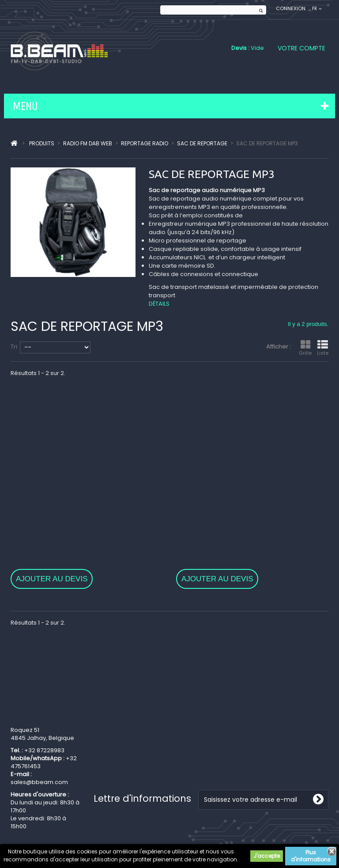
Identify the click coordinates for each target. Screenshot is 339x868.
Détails (159, 304)
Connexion (291, 9)
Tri (14, 347)
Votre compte (301, 48)
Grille (305, 348)
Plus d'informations (311, 856)
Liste (323, 348)
